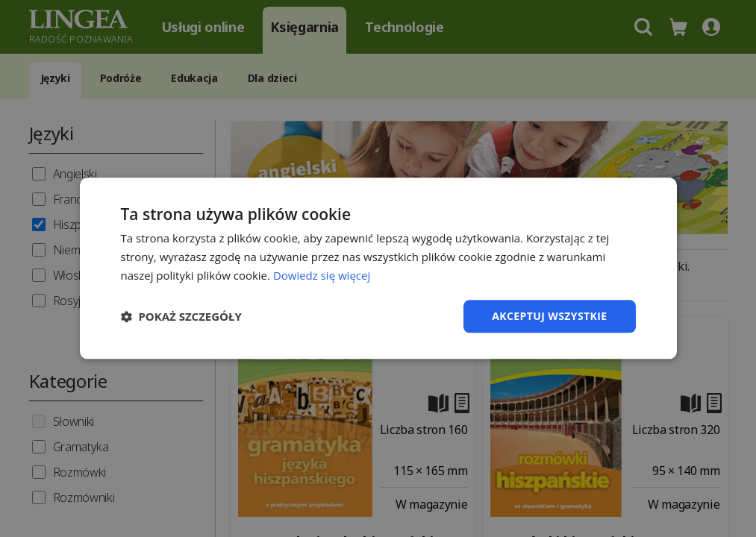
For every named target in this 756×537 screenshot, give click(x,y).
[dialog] (378, 268)
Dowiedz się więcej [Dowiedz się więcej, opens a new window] (322, 275)
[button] (181, 316)
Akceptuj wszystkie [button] (549, 316)
